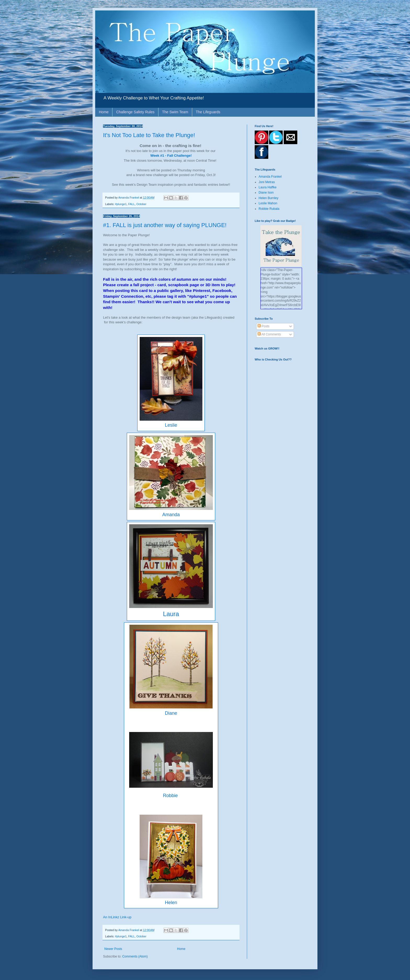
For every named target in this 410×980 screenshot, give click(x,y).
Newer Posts (113, 949)
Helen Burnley (268, 198)
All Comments (269, 334)
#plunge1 (121, 204)
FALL (131, 204)
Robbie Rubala (269, 209)
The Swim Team (175, 112)
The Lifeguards (208, 112)
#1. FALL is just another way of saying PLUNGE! (165, 225)
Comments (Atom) (135, 956)
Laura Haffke (268, 187)
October (141, 204)
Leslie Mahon (268, 203)
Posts (263, 326)
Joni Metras (267, 182)
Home (104, 112)
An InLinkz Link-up (117, 917)
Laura (171, 614)
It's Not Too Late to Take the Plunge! (149, 135)
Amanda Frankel (270, 177)
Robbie (171, 796)
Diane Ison (266, 193)
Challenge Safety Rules (135, 112)
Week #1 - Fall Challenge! (171, 156)
